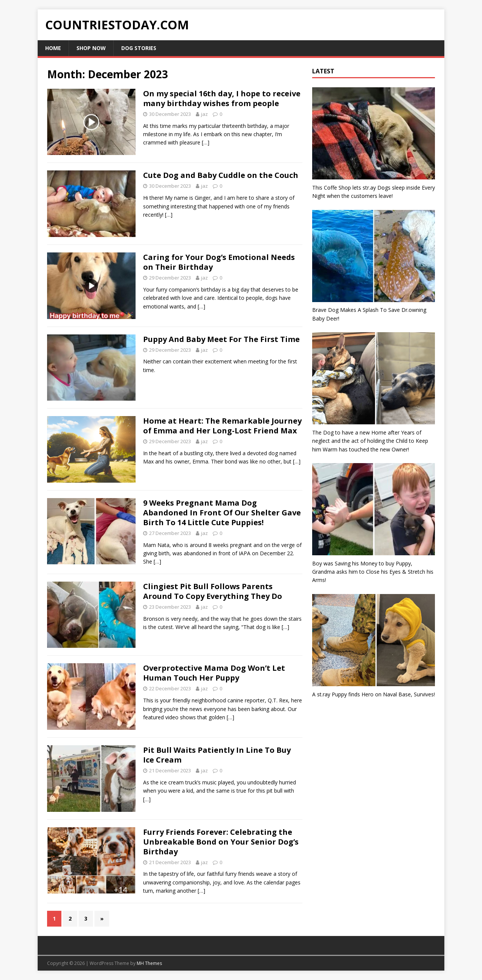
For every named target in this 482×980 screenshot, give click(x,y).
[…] (206, 142)
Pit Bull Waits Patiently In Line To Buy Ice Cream (217, 755)
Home (53, 48)
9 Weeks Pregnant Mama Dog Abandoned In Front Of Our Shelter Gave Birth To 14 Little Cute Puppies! (222, 513)
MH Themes (149, 963)
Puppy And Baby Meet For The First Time (221, 339)
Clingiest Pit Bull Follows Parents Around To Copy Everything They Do (213, 591)
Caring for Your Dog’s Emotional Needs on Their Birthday (219, 262)
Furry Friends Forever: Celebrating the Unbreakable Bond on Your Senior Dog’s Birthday (221, 842)
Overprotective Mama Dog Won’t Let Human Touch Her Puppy (214, 673)
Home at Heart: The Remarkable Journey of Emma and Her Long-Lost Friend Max (222, 426)
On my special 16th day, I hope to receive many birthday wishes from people (222, 98)
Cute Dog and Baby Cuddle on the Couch (221, 175)
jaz (204, 114)
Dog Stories (139, 48)
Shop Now (91, 48)
